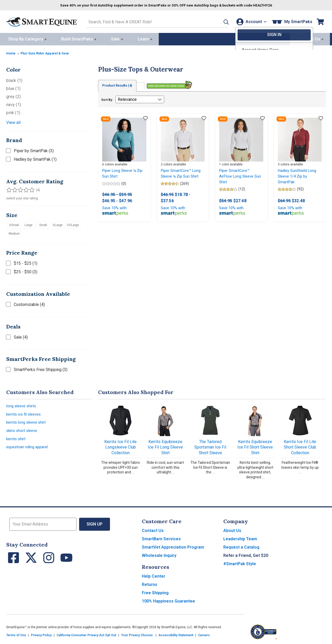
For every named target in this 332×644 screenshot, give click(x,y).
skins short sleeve (23, 432)
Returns (150, 583)
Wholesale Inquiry (159, 554)
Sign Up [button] (95, 523)
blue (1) (13, 87)
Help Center (154, 575)
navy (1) (14, 104)
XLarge (58, 224)
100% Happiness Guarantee (168, 600)
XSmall (14, 224)
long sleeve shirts (23, 405)
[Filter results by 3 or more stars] (19, 189)
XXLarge (73, 224)
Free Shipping (155, 592)
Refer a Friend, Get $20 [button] (246, 554)
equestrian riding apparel (29, 449)
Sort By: (107, 99)
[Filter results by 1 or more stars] (9, 189)
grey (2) (13, 96)
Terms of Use (16, 634)
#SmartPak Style (240, 563)
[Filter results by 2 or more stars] (14, 189)
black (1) (14, 79)
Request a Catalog (241, 546)
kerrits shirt (17, 441)
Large (28, 224)
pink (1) (13, 112)
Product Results (120, 85)
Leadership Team (240, 538)
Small (43, 224)
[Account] (250, 21)
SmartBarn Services (161, 538)
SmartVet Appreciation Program (173, 546)
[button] (219, 21)
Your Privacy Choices (137, 634)
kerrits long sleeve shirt (28, 423)
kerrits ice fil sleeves (25, 414)
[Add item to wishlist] (146, 118)
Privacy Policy (41, 634)
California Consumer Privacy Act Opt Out (86, 634)
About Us (232, 530)
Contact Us (153, 530)
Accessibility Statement (176, 634)
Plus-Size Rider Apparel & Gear (48, 52)
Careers (204, 634)
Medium (14, 233)
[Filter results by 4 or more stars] (24, 189)
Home (11, 52)
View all (13, 121)
